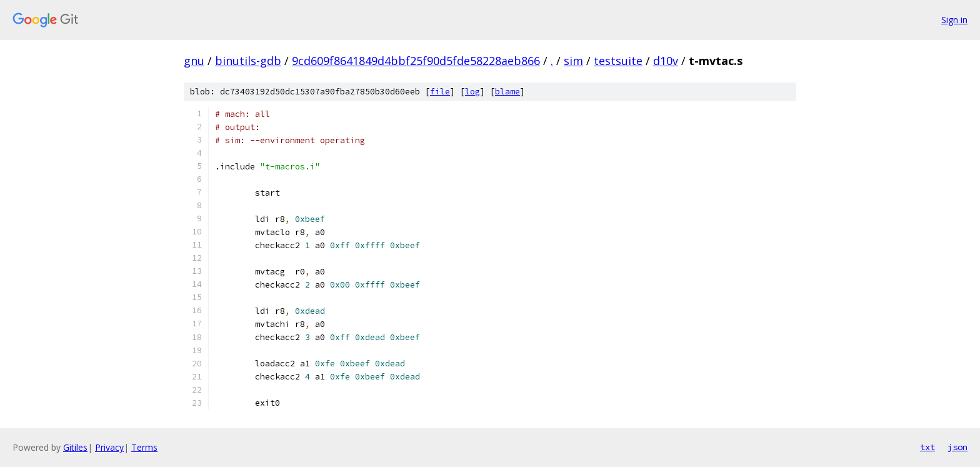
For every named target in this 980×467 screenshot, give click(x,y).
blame (507, 92)
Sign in (954, 20)
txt (927, 447)
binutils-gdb (248, 61)
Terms (144, 447)
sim (573, 61)
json (957, 447)
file (440, 92)
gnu (194, 61)
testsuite (618, 61)
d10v (666, 61)
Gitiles (75, 447)
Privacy (109, 447)
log (472, 92)
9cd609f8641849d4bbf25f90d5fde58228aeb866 (416, 61)
